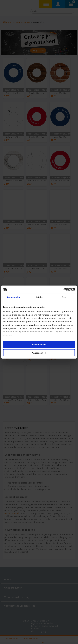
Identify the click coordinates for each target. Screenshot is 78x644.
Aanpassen (39, 353)
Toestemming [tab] (14, 297)
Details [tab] (39, 297)
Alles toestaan (39, 345)
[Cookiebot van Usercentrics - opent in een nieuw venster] (63, 289)
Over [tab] (64, 297)
